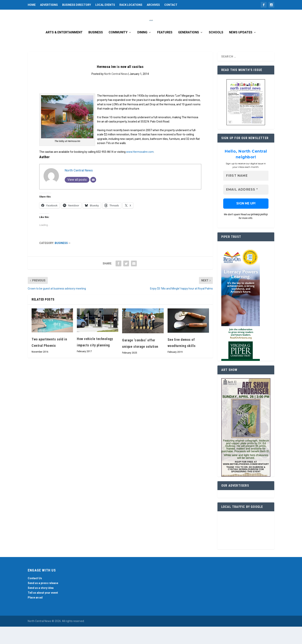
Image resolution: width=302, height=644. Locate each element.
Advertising (49, 5)
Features (165, 50)
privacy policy (259, 232)
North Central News (116, 91)
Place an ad (35, 615)
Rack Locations (131, 5)
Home (32, 5)
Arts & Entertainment (64, 50)
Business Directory (77, 5)
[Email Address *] (246, 207)
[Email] (93, 197)
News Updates (241, 50)
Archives (153, 5)
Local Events (105, 5)
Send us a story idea (41, 605)
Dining (142, 50)
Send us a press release (43, 600)
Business (96, 50)
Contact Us (35, 596)
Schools (216, 50)
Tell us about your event (43, 610)
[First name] (246, 193)
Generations (189, 50)
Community (118, 50)
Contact (171, 5)
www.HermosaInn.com (140, 169)
